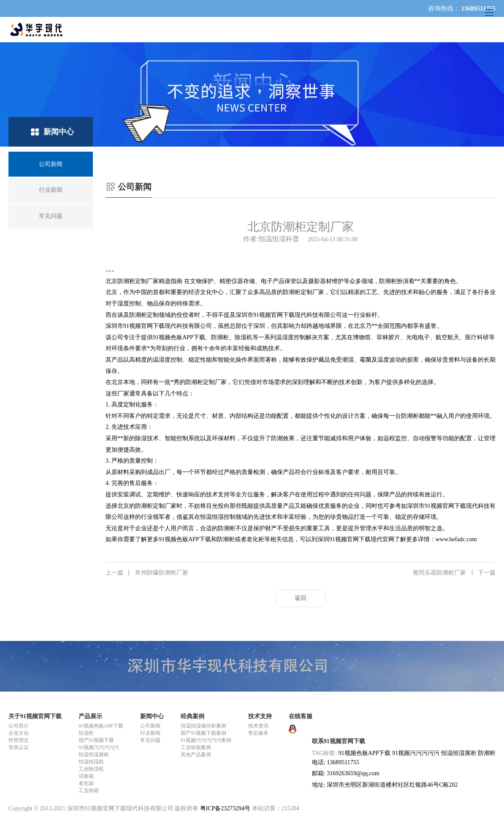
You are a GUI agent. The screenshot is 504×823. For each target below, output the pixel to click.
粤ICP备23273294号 (225, 808)
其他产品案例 (196, 755)
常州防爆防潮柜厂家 (147, 573)
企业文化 (19, 733)
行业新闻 (150, 733)
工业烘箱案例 (196, 747)
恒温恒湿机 (91, 762)
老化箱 (86, 783)
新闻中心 (152, 716)
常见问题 (150, 740)
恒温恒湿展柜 (94, 755)
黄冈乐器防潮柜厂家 (454, 573)
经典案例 (192, 716)
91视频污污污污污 (99, 747)
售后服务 (258, 733)
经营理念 (19, 740)
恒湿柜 (86, 733)
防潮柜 (487, 753)
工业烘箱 (89, 790)
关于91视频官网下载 (35, 716)
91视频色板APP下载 (101, 726)
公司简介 (19, 726)
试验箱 (86, 776)
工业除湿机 (91, 769)
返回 (301, 598)
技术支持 (260, 716)
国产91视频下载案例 (203, 733)
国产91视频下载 (96, 740)
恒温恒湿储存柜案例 (203, 726)
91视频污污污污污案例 (206, 740)
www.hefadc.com (456, 539)
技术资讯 (258, 726)
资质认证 (19, 747)
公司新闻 (150, 726)
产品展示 (90, 716)
